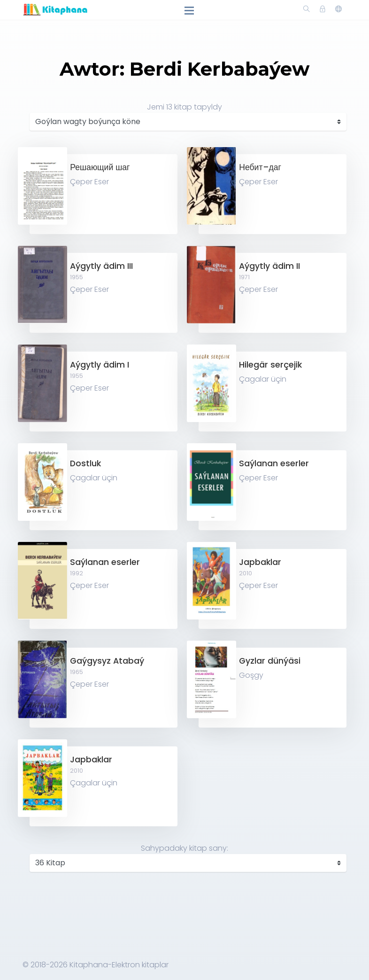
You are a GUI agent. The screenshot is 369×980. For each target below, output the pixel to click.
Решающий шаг (100, 167)
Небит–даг (260, 167)
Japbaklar (260, 562)
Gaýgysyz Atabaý (107, 661)
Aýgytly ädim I (100, 365)
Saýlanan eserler (274, 463)
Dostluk (85, 463)
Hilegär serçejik (270, 365)
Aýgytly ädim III (101, 266)
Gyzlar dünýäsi (270, 661)
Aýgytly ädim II (269, 266)
